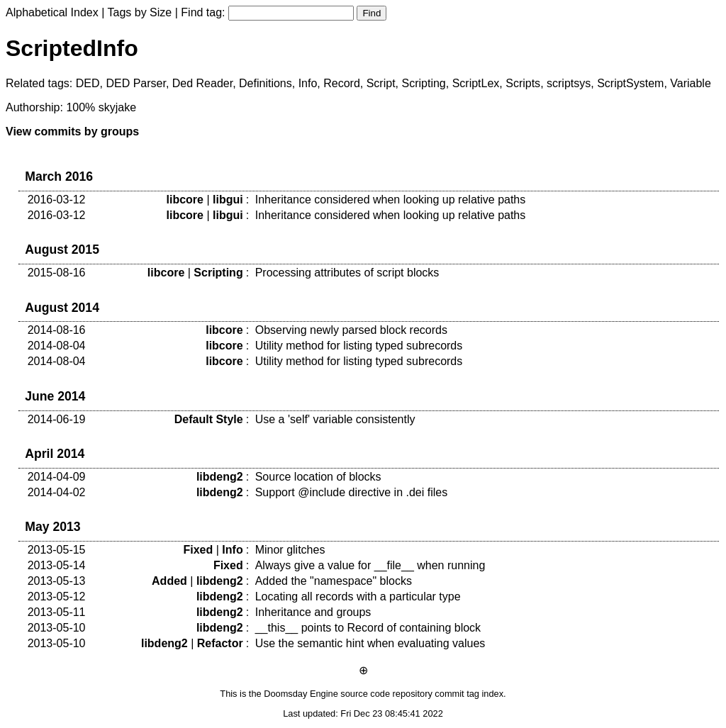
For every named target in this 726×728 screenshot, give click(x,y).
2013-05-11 (57, 612)
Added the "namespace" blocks (334, 581)
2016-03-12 (57, 200)
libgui (228, 200)
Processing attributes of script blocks (347, 273)
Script (381, 83)
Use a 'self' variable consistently (335, 419)
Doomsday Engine (301, 694)
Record (342, 83)
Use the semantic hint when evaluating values (370, 643)
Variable (691, 83)
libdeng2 (220, 477)
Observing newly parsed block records (351, 330)
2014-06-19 (57, 419)
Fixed (199, 550)
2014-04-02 (57, 492)
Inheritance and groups (313, 612)
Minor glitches (290, 550)
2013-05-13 (57, 581)
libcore (185, 200)
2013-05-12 (57, 597)
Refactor (220, 643)
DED (88, 83)
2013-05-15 (57, 550)
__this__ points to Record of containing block (368, 628)
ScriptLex (476, 83)
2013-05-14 (57, 565)
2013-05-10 (57, 628)
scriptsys (569, 83)
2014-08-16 (57, 330)
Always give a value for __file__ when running (370, 565)
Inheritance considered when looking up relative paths (391, 200)
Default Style (209, 419)
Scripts (523, 83)
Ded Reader (202, 83)
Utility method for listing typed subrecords (359, 346)
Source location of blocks (318, 477)
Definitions (266, 83)
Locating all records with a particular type (358, 597)
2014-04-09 (57, 477)
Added (169, 581)
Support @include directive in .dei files (352, 492)
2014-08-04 (57, 346)
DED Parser (135, 83)
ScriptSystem (630, 83)
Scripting (423, 83)
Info (308, 83)
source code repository (386, 694)
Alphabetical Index (52, 12)
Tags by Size (140, 12)
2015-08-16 (57, 273)
